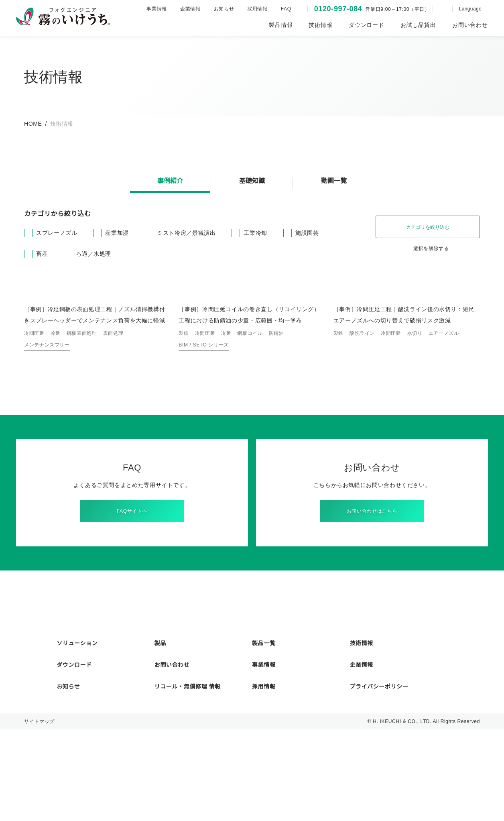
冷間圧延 (34, 415)
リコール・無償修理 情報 (188, 778)
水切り (415, 415)
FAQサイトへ (132, 593)
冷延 (56, 415)
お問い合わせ (172, 756)
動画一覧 (334, 181)
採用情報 (254, 9)
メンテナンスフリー (47, 427)
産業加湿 (117, 233)
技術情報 (361, 735)
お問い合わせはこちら (372, 593)
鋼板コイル (250, 415)
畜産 (42, 254)
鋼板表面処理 (82, 415)
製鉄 (184, 415)
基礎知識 (252, 181)
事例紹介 (170, 181)
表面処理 (113, 415)
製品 (160, 735)
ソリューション (77, 735)
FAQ (282, 9)
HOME (33, 124)
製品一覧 (264, 735)
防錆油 (276, 415)
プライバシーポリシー (379, 778)
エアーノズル (443, 415)
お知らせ (220, 9)
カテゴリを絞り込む (428, 227)
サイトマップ (39, 813)
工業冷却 (255, 233)
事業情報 (153, 9)
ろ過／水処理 (93, 254)
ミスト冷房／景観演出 (186, 233)
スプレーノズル (56, 233)
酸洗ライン (362, 415)
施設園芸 (307, 233)
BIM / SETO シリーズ (203, 427)
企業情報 (187, 9)
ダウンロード (74, 756)
